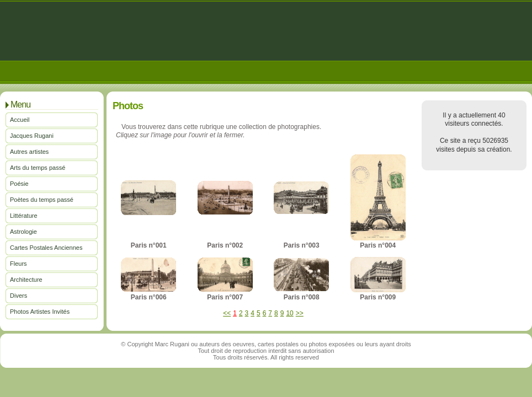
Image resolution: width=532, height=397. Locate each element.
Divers (18, 296)
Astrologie (23, 232)
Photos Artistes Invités (40, 312)
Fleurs (18, 264)
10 (289, 313)
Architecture (26, 280)
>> (300, 313)
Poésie (19, 184)
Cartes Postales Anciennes (46, 248)
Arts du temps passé (38, 168)
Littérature (24, 216)
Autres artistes (29, 152)
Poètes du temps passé (42, 200)
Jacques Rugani (32, 136)
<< (227, 313)
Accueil (20, 120)
